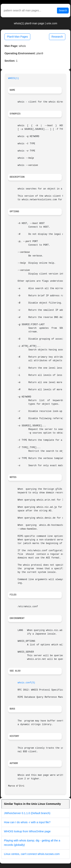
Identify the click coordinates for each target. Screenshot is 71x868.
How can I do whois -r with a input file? (27, 822)
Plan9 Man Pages (18, 37)
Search (63, 10)
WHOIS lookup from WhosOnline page (27, 831)
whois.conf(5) (26, 683)
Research (57, 37)
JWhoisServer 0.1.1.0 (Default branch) (27, 813)
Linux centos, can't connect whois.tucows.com (32, 854)
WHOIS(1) (14, 78)
